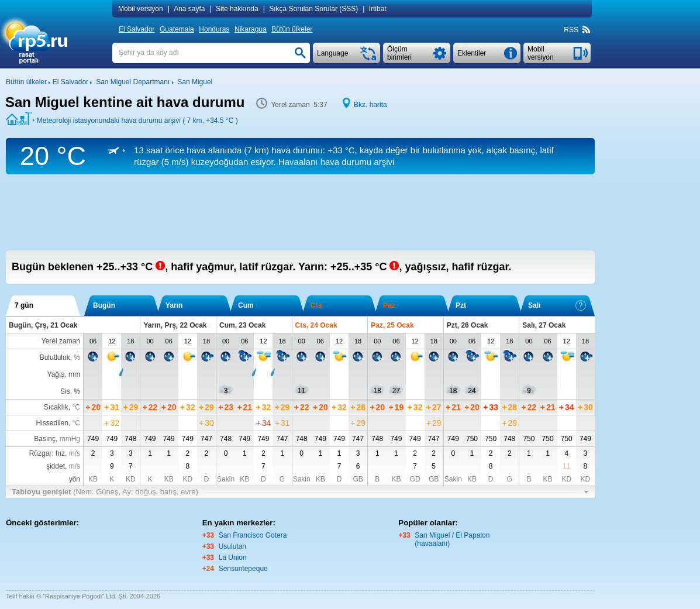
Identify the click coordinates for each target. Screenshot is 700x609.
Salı (557, 305)
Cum (246, 305)
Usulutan (232, 546)
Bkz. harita (370, 105)
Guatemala (177, 29)
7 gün (24, 305)
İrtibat (378, 9)
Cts (316, 305)
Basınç (45, 439)
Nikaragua (251, 29)
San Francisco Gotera (253, 535)
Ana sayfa (189, 9)
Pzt (461, 305)
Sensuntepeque (243, 569)
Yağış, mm (64, 374)
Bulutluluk (55, 357)
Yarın (174, 305)
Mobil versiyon (141, 9)
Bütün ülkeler (292, 29)
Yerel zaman (61, 341)
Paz (389, 305)
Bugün (104, 305)
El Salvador (137, 29)
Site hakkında (237, 9)
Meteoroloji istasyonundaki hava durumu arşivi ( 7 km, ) (137, 121)
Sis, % (70, 391)
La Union (233, 558)
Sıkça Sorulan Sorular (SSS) (313, 9)
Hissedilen (52, 423)
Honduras (214, 29)
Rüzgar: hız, (55, 453)
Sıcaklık (56, 407)
